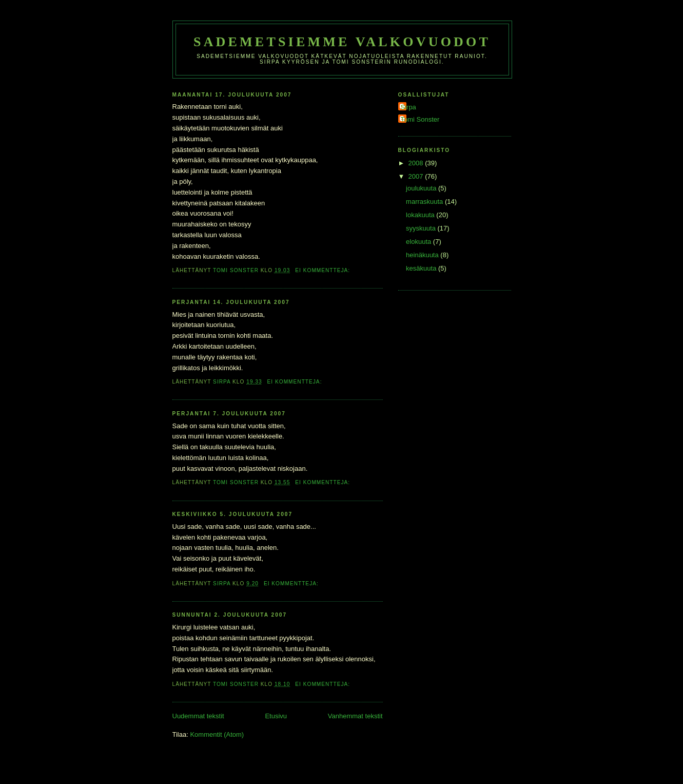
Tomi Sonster (420, 119)
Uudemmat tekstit (198, 716)
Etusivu (276, 716)
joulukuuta (422, 188)
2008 (417, 163)
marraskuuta (425, 202)
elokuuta (419, 242)
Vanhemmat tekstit (355, 716)
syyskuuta (422, 228)
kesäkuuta (422, 268)
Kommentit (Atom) (217, 734)
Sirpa (408, 107)
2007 (417, 176)
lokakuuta (421, 215)
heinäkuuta (423, 255)
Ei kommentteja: (324, 270)
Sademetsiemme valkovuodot (342, 42)
